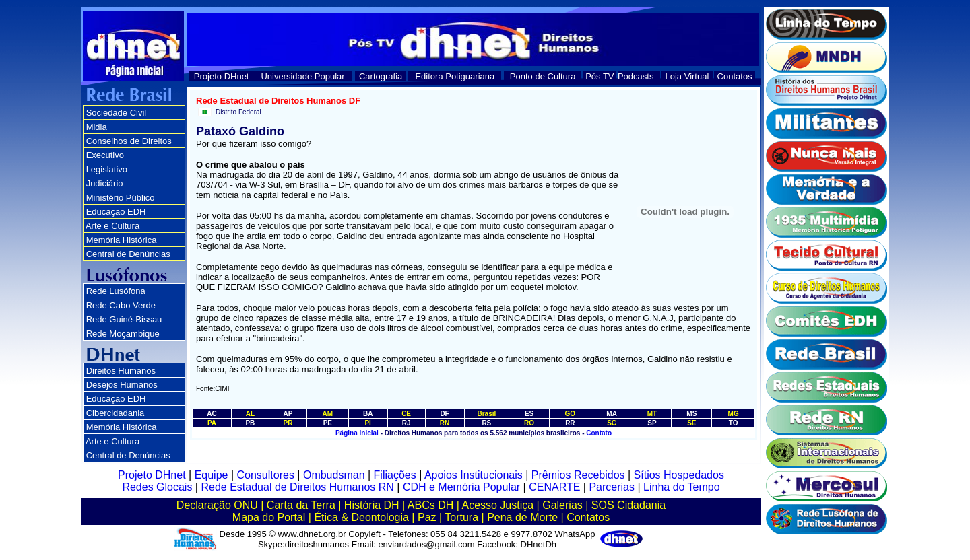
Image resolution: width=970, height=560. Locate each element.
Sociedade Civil (117, 113)
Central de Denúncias (128, 254)
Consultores (266, 475)
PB (250, 423)
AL (250, 414)
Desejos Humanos (122, 385)
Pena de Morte (522, 517)
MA (612, 414)
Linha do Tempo (682, 487)
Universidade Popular (302, 76)
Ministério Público (121, 198)
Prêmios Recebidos (578, 475)
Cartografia (381, 76)
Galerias (562, 505)
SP (652, 423)
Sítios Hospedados (679, 475)
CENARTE (554, 487)
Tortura (461, 517)
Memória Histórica (122, 240)
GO (571, 414)
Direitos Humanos (121, 371)
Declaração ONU (217, 505)
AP (288, 414)
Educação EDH (116, 212)
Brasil (486, 414)
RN (445, 423)
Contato (599, 433)
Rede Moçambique (123, 334)
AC (212, 414)
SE (691, 423)
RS (486, 423)
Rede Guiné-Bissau (124, 319)
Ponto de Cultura (543, 76)
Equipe (212, 475)
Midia (97, 127)
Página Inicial (357, 433)
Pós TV (600, 76)
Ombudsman (334, 475)
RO (529, 423)
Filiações (395, 475)
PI (367, 423)
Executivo (105, 155)
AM (328, 414)
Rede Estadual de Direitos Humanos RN (297, 487)
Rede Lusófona (116, 291)
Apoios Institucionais (474, 475)
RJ (407, 423)
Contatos (735, 76)
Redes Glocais (157, 487)
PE (328, 423)
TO (734, 423)
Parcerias (612, 487)
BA (368, 414)
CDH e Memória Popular (461, 487)
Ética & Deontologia (361, 517)
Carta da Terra (301, 505)
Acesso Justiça (497, 505)
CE (406, 414)
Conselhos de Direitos (129, 141)
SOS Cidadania (628, 505)
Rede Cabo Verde (121, 305)
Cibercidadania (116, 413)
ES (529, 414)
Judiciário (105, 183)
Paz (427, 517)
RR (570, 423)
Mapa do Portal (269, 517)
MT (652, 414)
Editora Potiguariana (455, 76)
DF (444, 414)
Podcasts (636, 76)
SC (612, 423)
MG (734, 414)
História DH (372, 505)
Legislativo (107, 169)
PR (288, 423)
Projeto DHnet (222, 76)
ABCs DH (430, 505)
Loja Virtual (687, 76)
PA (212, 423)
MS (691, 414)
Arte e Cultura (112, 226)
